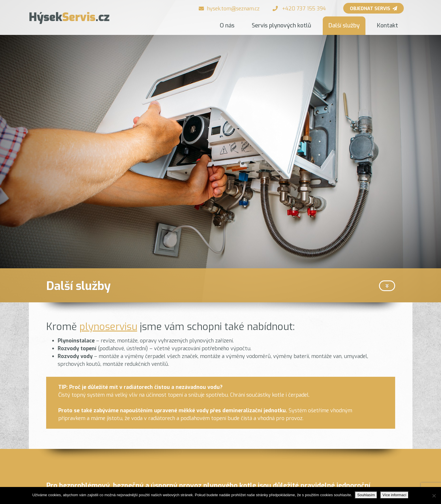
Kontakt (387, 26)
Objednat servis (374, 9)
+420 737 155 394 (304, 9)
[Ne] (434, 496)
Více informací (394, 495)
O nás (227, 26)
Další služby (344, 26)
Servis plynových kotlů (282, 26)
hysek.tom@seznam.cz (233, 9)
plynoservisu (108, 327)
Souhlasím (366, 495)
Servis (69, 17)
